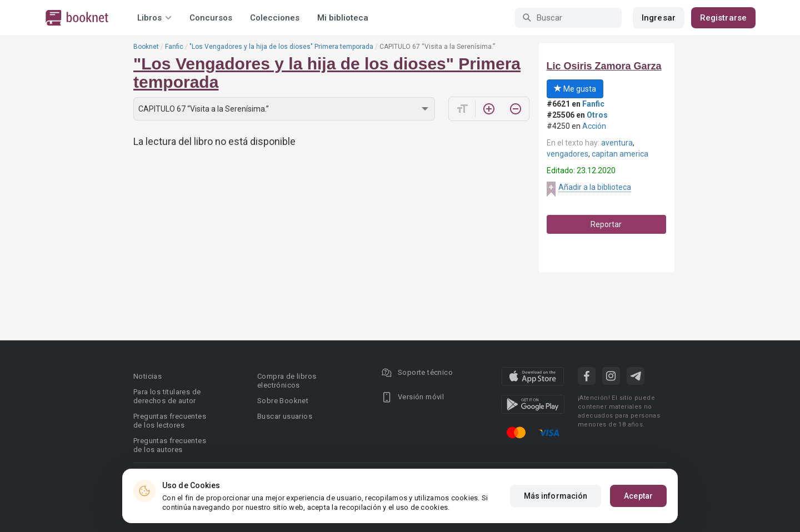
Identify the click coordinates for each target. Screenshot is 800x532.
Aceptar (638, 496)
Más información (556, 496)
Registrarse (723, 18)
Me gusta (575, 89)
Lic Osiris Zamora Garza (604, 66)
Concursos (211, 18)
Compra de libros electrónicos (287, 381)
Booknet (146, 47)
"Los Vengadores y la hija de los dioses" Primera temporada (281, 47)
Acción (594, 126)
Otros (597, 115)
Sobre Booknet (283, 401)
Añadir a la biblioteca (595, 187)
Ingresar (659, 18)
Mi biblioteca (343, 18)
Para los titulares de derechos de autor (167, 396)
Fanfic (174, 47)
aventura (617, 143)
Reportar (606, 224)
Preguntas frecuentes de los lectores (170, 421)
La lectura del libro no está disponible (214, 141)
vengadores (567, 154)
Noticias (147, 376)
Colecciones (275, 18)
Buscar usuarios (285, 416)
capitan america (620, 154)
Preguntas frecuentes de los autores (170, 445)
